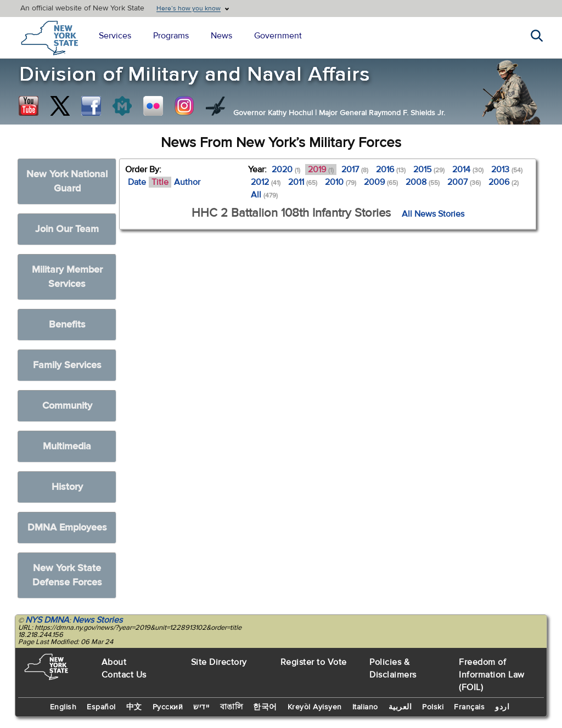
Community (67, 406)
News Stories (97, 620)
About (114, 662)
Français (469, 707)
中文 (134, 707)
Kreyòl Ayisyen (315, 707)
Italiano (365, 707)
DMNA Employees (67, 527)
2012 (266, 182)
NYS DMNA (47, 620)
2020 (286, 170)
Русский (168, 707)
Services (115, 36)
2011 (303, 182)
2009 (381, 182)
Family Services (67, 365)
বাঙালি (232, 707)
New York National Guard (67, 181)
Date (137, 182)
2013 (507, 170)
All (264, 195)
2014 (468, 170)
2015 (429, 170)
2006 (504, 182)
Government (278, 36)
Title (160, 182)
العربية (400, 707)
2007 (464, 182)
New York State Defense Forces (67, 575)
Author (187, 182)
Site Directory (219, 662)
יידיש (201, 707)
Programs (171, 36)
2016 (391, 170)
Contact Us (124, 675)
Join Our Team (67, 229)
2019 (321, 170)
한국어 (265, 707)
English (63, 707)
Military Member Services (67, 277)
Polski (433, 707)
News (221, 36)
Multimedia (67, 446)
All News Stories (433, 214)
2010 (341, 182)
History (67, 487)
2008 (423, 182)
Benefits (67, 325)
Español (101, 707)
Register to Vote (314, 662)
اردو (502, 707)
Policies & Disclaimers (393, 668)
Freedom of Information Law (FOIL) (492, 675)
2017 (355, 170)
